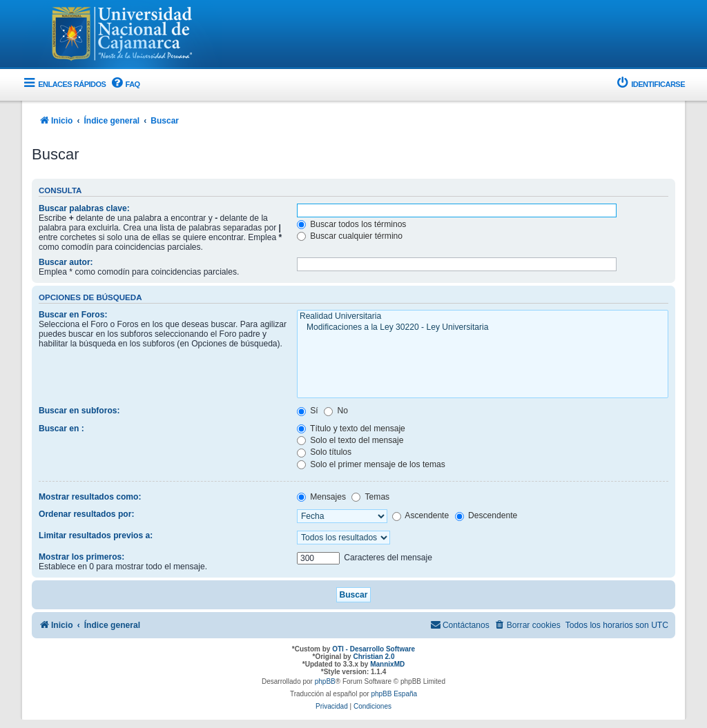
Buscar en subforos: (79, 411)
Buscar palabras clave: (84, 208)
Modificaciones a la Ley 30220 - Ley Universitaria (483, 328)
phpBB (325, 681)
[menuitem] (124, 85)
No (336, 411)
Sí (308, 411)
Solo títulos (324, 452)
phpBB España (394, 694)
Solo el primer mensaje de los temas (371, 464)
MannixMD (387, 664)
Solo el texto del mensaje (350, 440)
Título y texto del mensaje (351, 429)
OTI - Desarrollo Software (374, 649)
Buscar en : (61, 429)
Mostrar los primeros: (81, 557)
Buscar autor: (66, 262)
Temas (370, 497)
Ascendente (421, 515)
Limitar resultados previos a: (96, 535)
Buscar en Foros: (73, 315)
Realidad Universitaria (483, 317)
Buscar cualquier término (350, 236)
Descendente (486, 515)
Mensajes (321, 497)
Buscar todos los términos (352, 224)
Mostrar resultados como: (90, 497)
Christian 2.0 (374, 657)
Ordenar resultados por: (86, 514)
